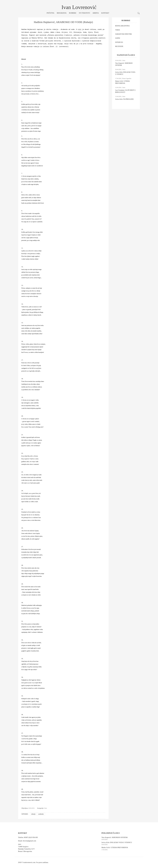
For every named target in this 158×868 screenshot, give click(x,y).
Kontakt (105, 13)
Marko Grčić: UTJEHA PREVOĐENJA (115, 847)
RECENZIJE (119, 46)
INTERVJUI (119, 42)
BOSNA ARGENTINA (122, 26)
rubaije (33, 814)
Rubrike (73, 13)
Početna (50, 13)
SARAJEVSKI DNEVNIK (123, 34)
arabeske (41, 814)
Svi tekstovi (84, 13)
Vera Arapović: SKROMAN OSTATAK (115, 837)
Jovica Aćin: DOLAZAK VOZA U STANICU (117, 842)
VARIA (118, 30)
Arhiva (96, 13)
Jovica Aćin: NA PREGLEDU (124, 99)
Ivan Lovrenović (79, 7)
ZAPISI (118, 38)
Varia (45, 808)
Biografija (62, 13)
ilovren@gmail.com (30, 841)
